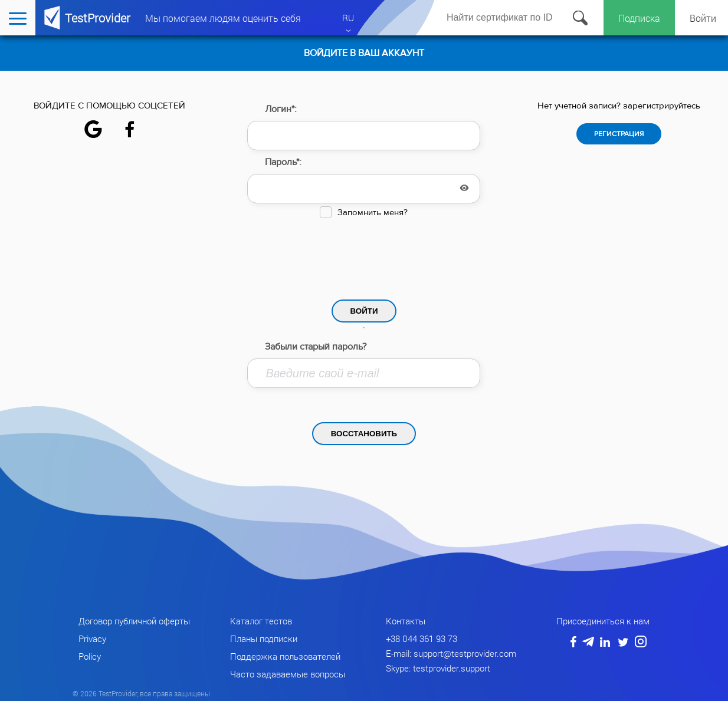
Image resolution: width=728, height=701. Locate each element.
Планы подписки (264, 639)
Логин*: (281, 109)
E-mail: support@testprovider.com (451, 653)
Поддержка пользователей (285, 656)
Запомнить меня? (373, 213)
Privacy (92, 639)
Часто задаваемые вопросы (288, 674)
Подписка (639, 18)
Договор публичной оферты (134, 621)
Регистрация (619, 134)
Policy (90, 656)
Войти (703, 18)
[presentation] (364, 256)
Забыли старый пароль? (316, 347)
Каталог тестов (261, 621)
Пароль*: (283, 162)
